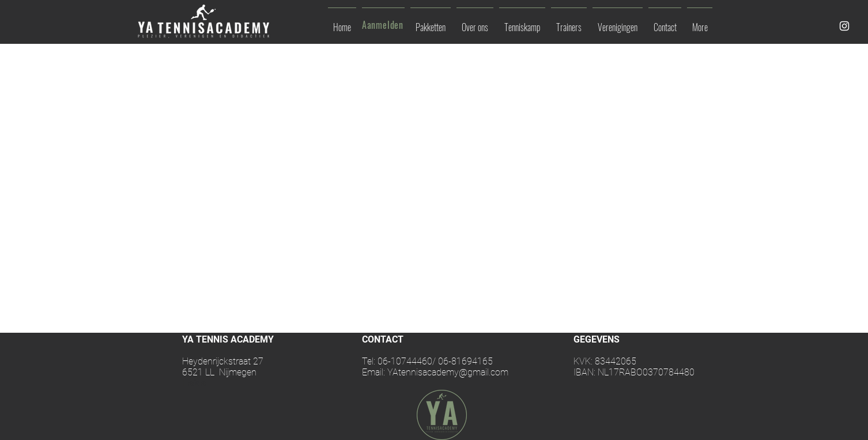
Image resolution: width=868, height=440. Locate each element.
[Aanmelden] (384, 25)
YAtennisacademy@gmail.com (448, 372)
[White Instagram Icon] (844, 26)
